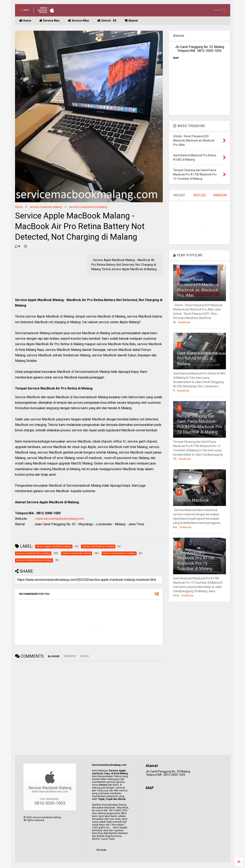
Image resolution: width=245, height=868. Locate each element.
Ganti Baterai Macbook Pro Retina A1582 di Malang (198, 358)
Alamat (131, 21)
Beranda (101, 850)
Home (25, 21)
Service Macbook (193, 500)
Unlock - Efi (107, 21)
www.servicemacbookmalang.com (60, 519)
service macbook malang (46, 207)
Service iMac (78, 21)
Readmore (184, 322)
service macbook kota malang (88, 207)
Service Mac (49, 21)
